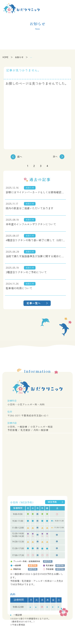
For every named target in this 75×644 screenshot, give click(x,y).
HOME (5, 57)
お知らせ (19, 57)
